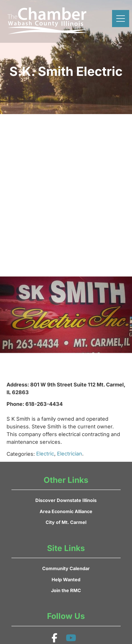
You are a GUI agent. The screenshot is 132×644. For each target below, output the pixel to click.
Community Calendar (66, 568)
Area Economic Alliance (66, 511)
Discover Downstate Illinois (66, 500)
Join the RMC (66, 590)
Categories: (21, 454)
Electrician (70, 454)
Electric (45, 454)
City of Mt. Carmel (66, 522)
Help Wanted (66, 580)
